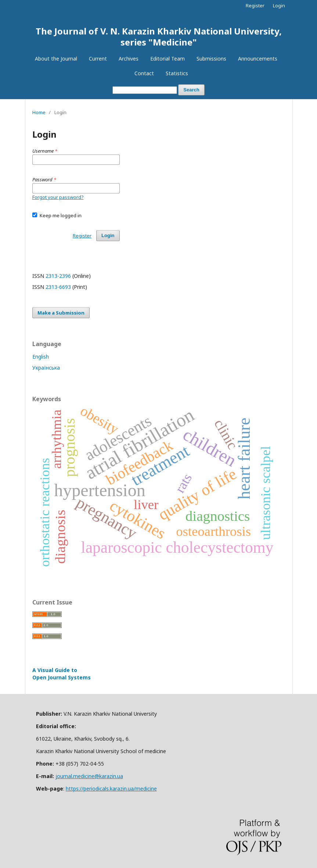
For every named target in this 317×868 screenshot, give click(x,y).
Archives (129, 59)
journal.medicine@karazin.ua (89, 776)
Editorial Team (167, 59)
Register (255, 6)
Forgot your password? (58, 197)
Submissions (211, 59)
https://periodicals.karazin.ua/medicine (111, 789)
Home (39, 112)
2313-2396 (58, 276)
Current (98, 59)
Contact (144, 73)
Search (191, 90)
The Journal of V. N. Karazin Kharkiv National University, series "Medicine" (159, 37)
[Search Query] (145, 90)
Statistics (177, 73)
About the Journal (56, 59)
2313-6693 (58, 287)
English (41, 357)
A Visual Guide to (62, 674)
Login (279, 6)
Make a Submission (61, 313)
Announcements (258, 59)
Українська (46, 368)
